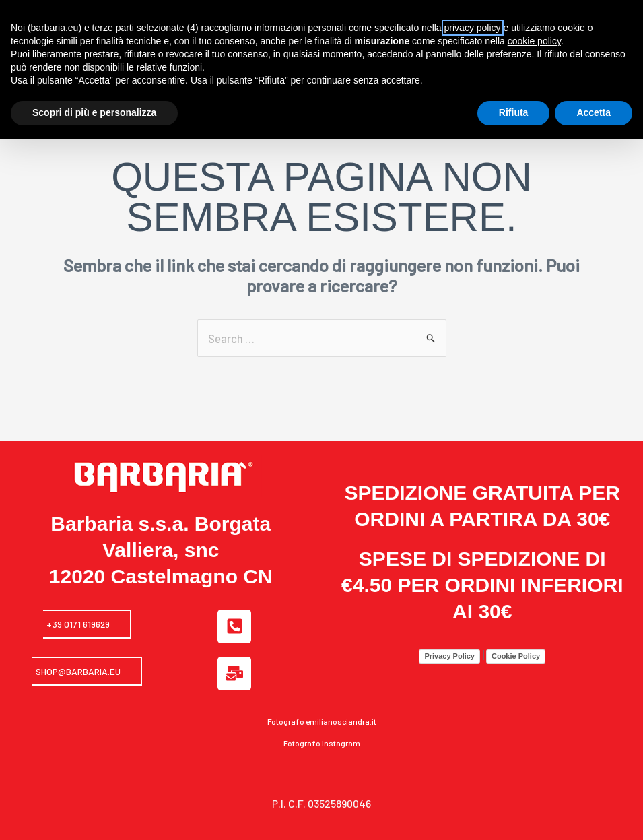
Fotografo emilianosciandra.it (322, 707)
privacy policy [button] (473, 28)
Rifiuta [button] (514, 112)
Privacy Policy (449, 641)
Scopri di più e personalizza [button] (94, 112)
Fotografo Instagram (322, 728)
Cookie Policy (516, 641)
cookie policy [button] (534, 41)
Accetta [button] (594, 112)
